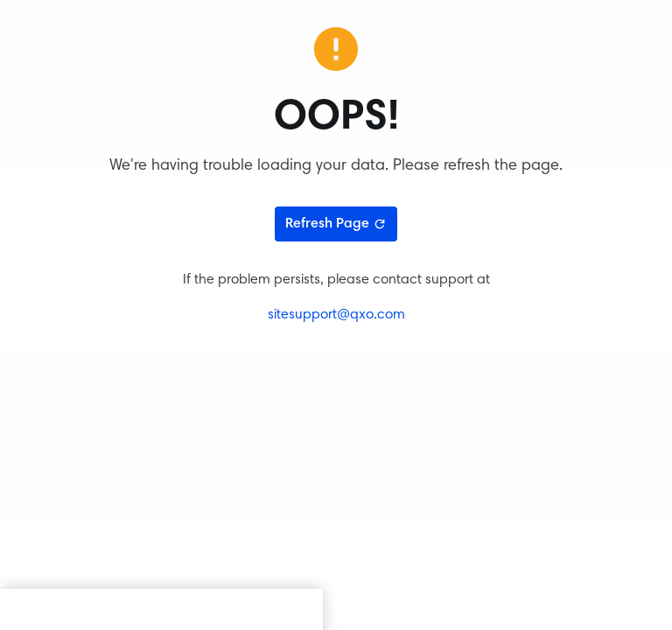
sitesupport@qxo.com (336, 315)
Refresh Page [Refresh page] (336, 224)
